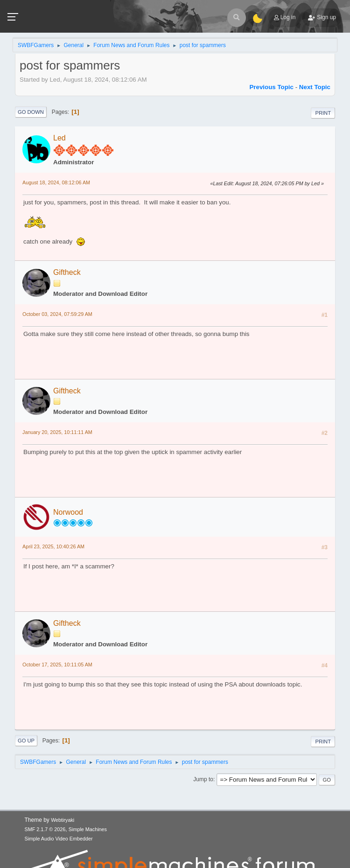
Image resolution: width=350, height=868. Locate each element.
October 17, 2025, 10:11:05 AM (57, 665)
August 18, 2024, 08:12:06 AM (56, 182)
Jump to (203, 779)
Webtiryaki (63, 820)
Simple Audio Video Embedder (59, 839)
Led (59, 138)
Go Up (26, 741)
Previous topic (271, 87)
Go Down (31, 112)
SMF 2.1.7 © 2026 (45, 829)
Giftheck (67, 272)
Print (323, 113)
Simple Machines (88, 829)
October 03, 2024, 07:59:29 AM (57, 314)
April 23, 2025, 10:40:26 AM (53, 546)
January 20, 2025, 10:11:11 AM (57, 432)
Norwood (68, 512)
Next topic (315, 87)
